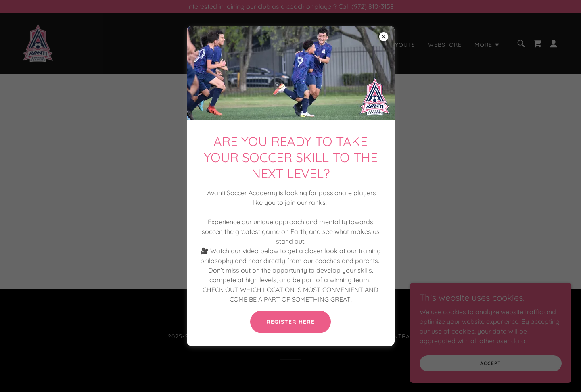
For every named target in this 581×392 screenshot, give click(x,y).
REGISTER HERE (290, 322)
